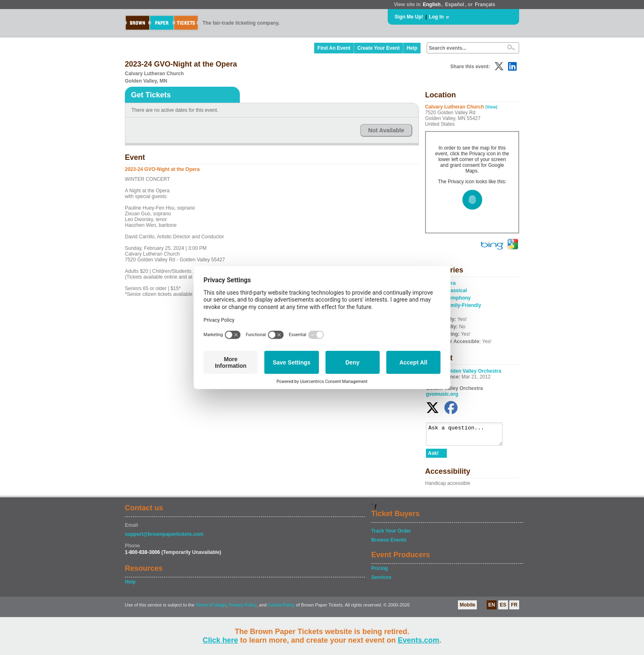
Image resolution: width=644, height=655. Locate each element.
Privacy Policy (243, 609)
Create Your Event (378, 48)
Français (485, 5)
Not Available (386, 130)
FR (514, 609)
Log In (436, 17)
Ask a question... (468, 436)
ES (503, 609)
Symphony (458, 298)
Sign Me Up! (409, 17)
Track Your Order (391, 535)
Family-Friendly (463, 305)
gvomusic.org (442, 394)
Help (412, 48)
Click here (220, 640)
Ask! (433, 457)
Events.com (419, 640)
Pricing (380, 572)
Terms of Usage (211, 609)
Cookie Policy (281, 609)
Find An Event (334, 48)
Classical (456, 291)
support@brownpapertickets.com (164, 538)
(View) (491, 107)
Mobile (467, 609)
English (431, 5)
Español (455, 5)
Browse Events (389, 544)
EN (492, 609)
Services (381, 581)
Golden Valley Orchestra (473, 371)
